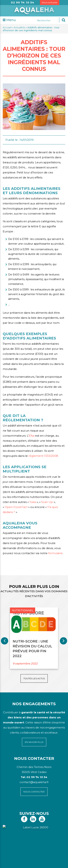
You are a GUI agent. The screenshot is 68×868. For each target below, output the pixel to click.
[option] (34, 638)
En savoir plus (34, 742)
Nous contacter (50, 2)
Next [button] (63, 641)
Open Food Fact (16, 507)
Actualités (19, 27)
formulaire (55, 553)
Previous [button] (5, 641)
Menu (9, 20)
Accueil (7, 27)
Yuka (33, 502)
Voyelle (53, 863)
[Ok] (64, 20)
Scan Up (47, 502)
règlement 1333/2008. (44, 456)
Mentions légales (41, 859)
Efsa (32, 436)
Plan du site (24, 859)
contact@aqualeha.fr (34, 782)
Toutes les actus (34, 678)
